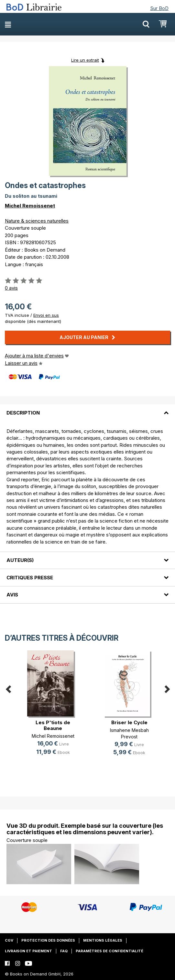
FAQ (64, 951)
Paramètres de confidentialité (109, 951)
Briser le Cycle (129, 722)
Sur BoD (159, 8)
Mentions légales (103, 940)
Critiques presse (30, 578)
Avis (12, 595)
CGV (9, 940)
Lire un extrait (85, 60)
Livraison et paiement (28, 951)
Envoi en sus (46, 315)
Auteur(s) (20, 560)
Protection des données (48, 940)
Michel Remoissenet (30, 206)
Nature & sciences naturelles (37, 221)
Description (23, 413)
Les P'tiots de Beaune (53, 725)
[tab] (87, 409)
